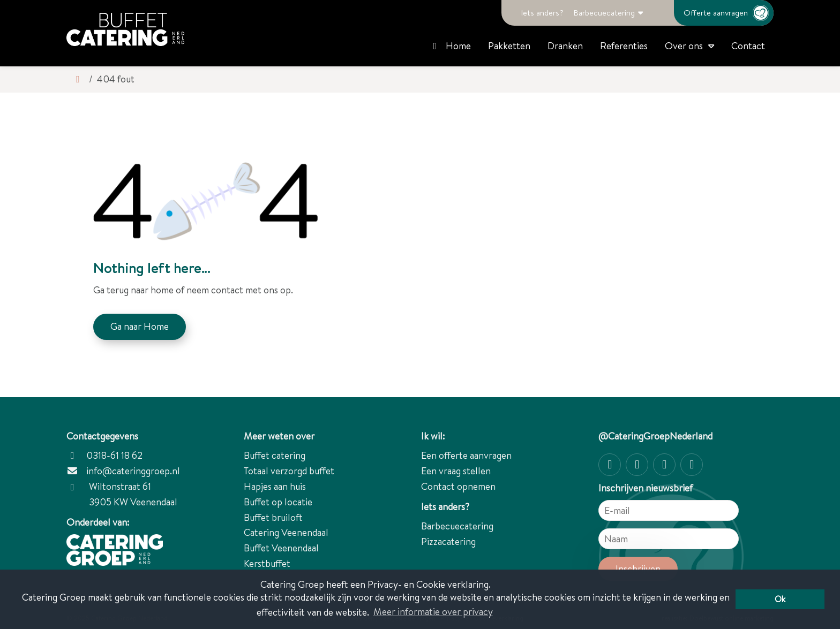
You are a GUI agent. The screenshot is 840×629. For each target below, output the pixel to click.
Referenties (624, 46)
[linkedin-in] (692, 465)
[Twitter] (664, 465)
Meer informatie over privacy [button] (433, 612)
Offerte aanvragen (729, 13)
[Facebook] (637, 465)
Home (450, 46)
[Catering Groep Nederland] (125, 29)
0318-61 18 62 (104, 455)
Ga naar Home (140, 326)
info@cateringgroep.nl (133, 471)
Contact (748, 46)
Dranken (565, 46)
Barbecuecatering (604, 13)
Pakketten (509, 46)
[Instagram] (610, 465)
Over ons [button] (684, 46)
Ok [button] (780, 599)
